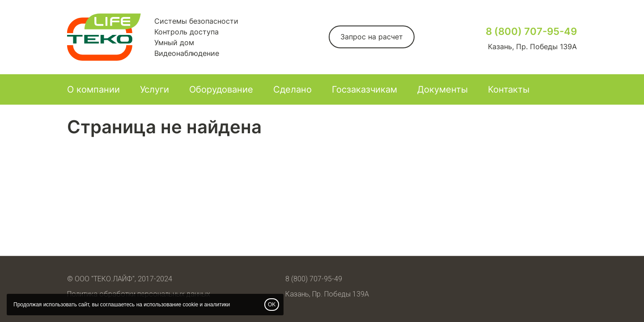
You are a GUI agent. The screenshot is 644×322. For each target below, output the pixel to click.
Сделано (292, 89)
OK (272, 305)
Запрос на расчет (372, 37)
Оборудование (221, 89)
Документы (443, 89)
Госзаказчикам (364, 89)
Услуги (155, 89)
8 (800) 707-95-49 (531, 31)
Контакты (509, 89)
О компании (93, 89)
